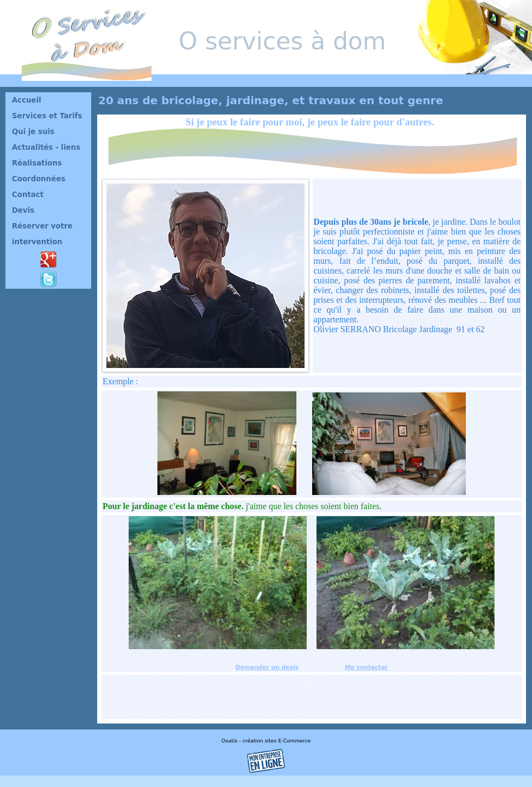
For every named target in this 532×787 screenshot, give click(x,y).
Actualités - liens (46, 147)
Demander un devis (267, 667)
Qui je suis (33, 132)
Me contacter (366, 667)
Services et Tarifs (47, 116)
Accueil (27, 100)
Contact (28, 195)
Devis (23, 210)
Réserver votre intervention (42, 234)
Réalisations (37, 163)
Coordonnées (39, 179)
